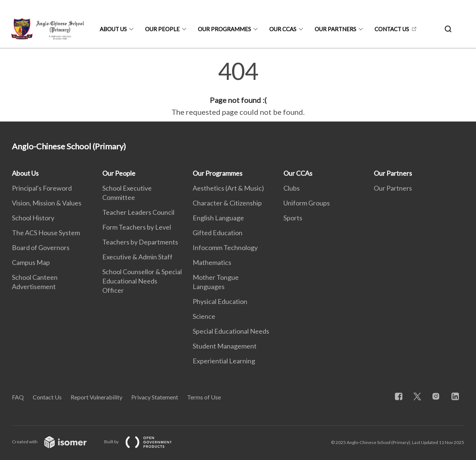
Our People (162, 29)
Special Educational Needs (231, 331)
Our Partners (335, 29)
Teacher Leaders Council (138, 212)
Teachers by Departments (140, 242)
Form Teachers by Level (137, 227)
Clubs (292, 188)
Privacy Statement (155, 397)
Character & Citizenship (227, 203)
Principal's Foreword (42, 188)
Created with (55, 442)
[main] (238, 88)
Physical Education (220, 301)
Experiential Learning (224, 361)
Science (204, 316)
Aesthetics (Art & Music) (228, 188)
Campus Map (31, 262)
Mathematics (212, 262)
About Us (113, 29)
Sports (293, 218)
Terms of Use (204, 397)
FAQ (18, 397)
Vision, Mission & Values (47, 203)
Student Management (225, 346)
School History (33, 218)
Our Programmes (224, 29)
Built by (144, 442)
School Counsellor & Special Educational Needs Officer (142, 281)
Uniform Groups (307, 203)
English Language (218, 218)
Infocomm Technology (225, 247)
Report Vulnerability (97, 397)
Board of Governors (41, 247)
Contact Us (392, 29)
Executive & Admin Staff (137, 257)
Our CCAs (283, 29)
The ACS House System (46, 233)
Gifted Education (218, 233)
